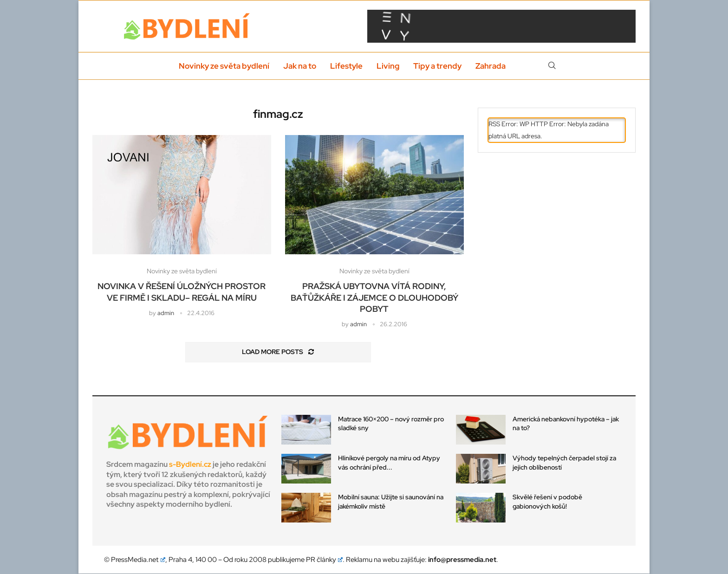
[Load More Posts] (278, 353)
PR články (325, 560)
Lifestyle (346, 66)
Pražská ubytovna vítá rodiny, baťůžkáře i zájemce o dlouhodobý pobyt (374, 298)
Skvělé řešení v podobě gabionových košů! (547, 502)
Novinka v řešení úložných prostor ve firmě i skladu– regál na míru (182, 292)
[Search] (552, 66)
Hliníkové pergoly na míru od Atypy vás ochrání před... (389, 463)
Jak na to (300, 66)
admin (166, 313)
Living (388, 66)
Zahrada (491, 66)
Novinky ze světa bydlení (224, 66)
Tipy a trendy (437, 66)
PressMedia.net (138, 560)
